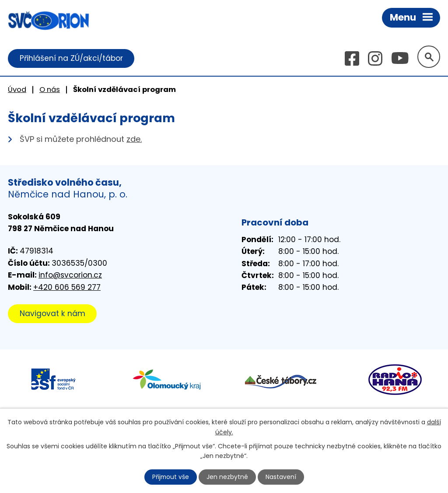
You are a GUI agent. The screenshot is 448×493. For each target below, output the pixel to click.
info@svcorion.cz (70, 275)
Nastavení (281, 477)
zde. (134, 139)
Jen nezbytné (228, 477)
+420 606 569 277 (67, 287)
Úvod (17, 90)
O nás (50, 90)
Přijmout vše (171, 477)
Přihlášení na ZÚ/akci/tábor (71, 58)
